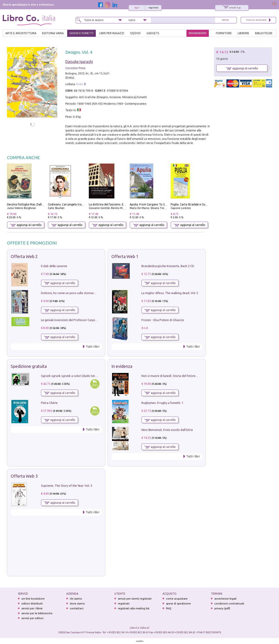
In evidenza (122, 366)
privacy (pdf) (222, 608)
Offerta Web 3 (24, 476)
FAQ (169, 608)
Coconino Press (75, 68)
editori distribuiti (32, 603)
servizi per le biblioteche (37, 613)
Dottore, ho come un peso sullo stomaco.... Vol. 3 (74, 293)
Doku (80, 84)
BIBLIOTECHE (264, 33)
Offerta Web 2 (24, 256)
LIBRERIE (243, 33)
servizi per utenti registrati (135, 599)
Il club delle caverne (54, 266)
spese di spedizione (178, 603)
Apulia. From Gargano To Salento (151, 204)
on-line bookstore (33, 599)
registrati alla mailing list (134, 608)
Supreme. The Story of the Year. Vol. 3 (66, 486)
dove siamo (77, 603)
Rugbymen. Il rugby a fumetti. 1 (162, 403)
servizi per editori (32, 618)
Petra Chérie (49, 403)
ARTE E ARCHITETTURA (21, 33)
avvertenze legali (225, 599)
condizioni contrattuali (229, 603)
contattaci (77, 608)
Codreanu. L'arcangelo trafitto (68, 204)
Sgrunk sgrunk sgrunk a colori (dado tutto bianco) (75, 376)
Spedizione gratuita (29, 366)
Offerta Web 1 (125, 256)
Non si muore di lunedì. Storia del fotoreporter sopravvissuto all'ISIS (188, 376)
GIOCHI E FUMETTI (81, 33)
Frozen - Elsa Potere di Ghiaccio (163, 320)
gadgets (153, 33)
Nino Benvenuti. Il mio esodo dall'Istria (167, 430)
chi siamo (76, 599)
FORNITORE (224, 33)
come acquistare (177, 599)
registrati (153, 8)
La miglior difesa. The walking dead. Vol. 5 (170, 293)
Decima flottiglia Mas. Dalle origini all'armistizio (38, 204)
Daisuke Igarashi (79, 62)
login (137, 8)
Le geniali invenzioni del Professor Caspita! (70, 320)
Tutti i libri (93, 347)
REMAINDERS (198, 33)
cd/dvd (135, 33)
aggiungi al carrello (26, 225)
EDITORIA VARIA (53, 33)
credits (140, 641)
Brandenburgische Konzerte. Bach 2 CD (168, 266)
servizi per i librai (32, 608)
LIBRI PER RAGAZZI (112, 33)
